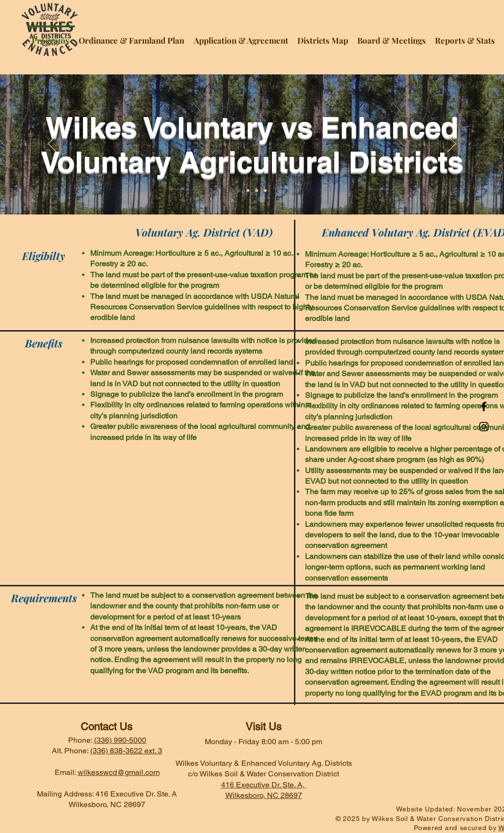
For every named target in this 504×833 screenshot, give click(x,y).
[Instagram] (484, 427)
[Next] (452, 144)
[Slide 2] (248, 190)
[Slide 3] (257, 190)
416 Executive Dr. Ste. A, (264, 785)
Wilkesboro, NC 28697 (264, 795)
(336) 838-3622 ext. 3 (126, 751)
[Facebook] (484, 406)
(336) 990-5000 (120, 740)
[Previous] (52, 144)
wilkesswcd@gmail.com (119, 772)
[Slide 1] (239, 190)
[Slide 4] (265, 190)
